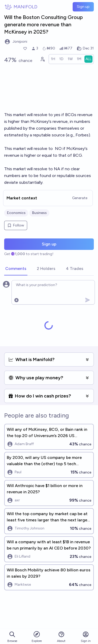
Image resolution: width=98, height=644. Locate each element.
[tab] (16, 269)
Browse (12, 637)
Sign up (83, 7)
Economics (16, 213)
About (61, 637)
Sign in (86, 637)
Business (39, 213)
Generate (80, 198)
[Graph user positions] (42, 59)
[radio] (53, 59)
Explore (37, 637)
